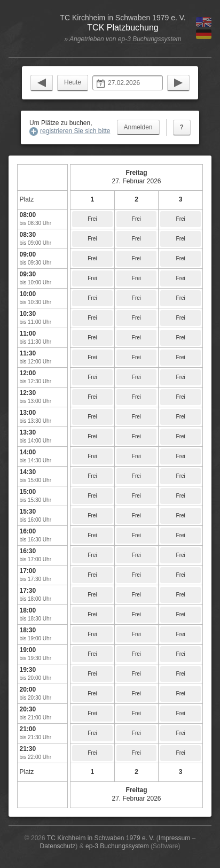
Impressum (174, 838)
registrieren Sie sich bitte (75, 131)
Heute (73, 82)
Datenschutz (58, 846)
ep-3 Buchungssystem (150, 39)
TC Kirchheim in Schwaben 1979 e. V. (101, 838)
